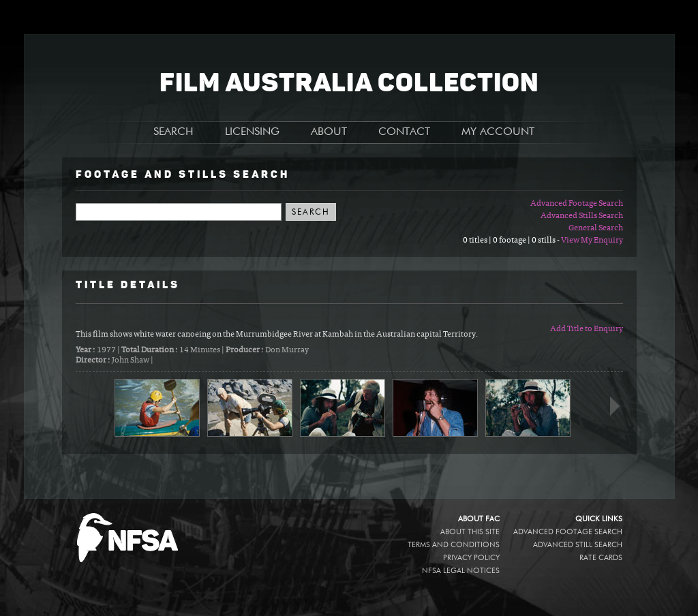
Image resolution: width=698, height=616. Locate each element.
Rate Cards (601, 558)
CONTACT (404, 132)
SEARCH (173, 132)
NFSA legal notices (461, 571)
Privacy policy (471, 558)
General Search (596, 228)
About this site (470, 532)
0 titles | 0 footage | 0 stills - (512, 241)
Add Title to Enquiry (587, 329)
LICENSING (252, 132)
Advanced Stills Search (582, 216)
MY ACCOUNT (498, 132)
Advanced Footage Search (577, 204)
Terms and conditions (454, 545)
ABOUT (329, 132)
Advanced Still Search (578, 545)
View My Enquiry (592, 241)
